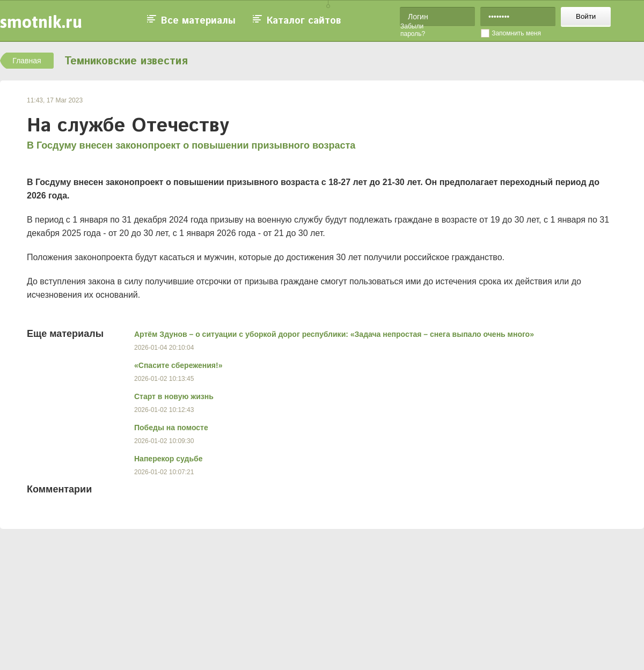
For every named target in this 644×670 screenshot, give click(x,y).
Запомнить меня (516, 33)
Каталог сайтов (304, 21)
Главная (27, 61)
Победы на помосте (171, 428)
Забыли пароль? (413, 30)
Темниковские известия (126, 61)
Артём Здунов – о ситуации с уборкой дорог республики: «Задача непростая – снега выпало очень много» (334, 334)
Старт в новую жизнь (174, 396)
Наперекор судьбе (168, 459)
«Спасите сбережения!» (178, 365)
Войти (586, 16)
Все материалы (198, 21)
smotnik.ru (41, 22)
